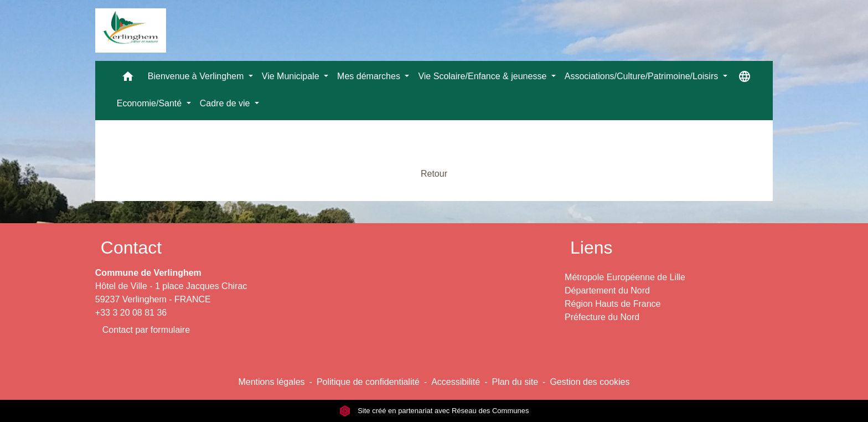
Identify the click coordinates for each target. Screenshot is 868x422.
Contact (131, 248)
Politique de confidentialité (368, 382)
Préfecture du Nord (602, 317)
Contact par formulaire (146, 330)
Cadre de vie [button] (226, 103)
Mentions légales (271, 382)
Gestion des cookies (590, 382)
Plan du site (515, 382)
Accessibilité (456, 382)
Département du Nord (607, 290)
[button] (128, 79)
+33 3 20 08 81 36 (131, 313)
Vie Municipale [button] (292, 76)
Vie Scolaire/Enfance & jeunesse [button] (483, 76)
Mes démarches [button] (370, 76)
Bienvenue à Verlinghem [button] (197, 76)
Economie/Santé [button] (151, 103)
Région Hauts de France (613, 304)
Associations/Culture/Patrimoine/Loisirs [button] (643, 76)
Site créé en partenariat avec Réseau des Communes (434, 411)
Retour (434, 174)
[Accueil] (131, 30)
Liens (591, 248)
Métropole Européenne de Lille (625, 277)
